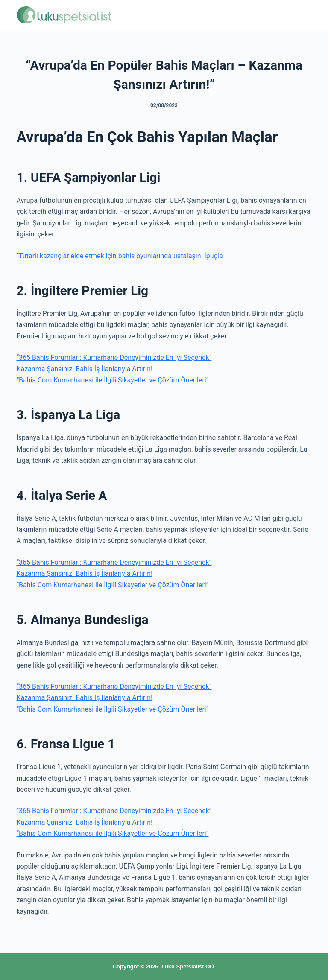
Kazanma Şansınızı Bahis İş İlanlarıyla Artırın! (84, 369)
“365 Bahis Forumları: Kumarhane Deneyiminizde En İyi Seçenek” (114, 357)
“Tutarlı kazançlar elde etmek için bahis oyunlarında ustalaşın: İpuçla (119, 256)
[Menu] (307, 15)
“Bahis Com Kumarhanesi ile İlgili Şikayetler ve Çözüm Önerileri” (112, 380)
